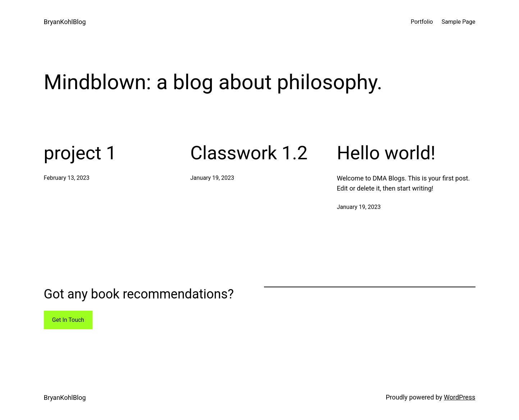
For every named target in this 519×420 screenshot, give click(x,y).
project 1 (80, 153)
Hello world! (386, 153)
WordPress (459, 397)
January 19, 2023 (212, 178)
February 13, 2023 (67, 178)
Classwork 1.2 (249, 153)
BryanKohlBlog (65, 22)
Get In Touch (68, 320)
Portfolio (422, 22)
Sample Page (459, 22)
